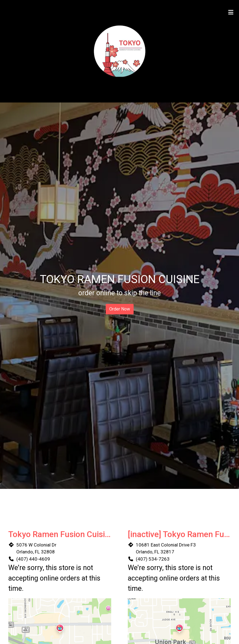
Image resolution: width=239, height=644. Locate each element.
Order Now (120, 309)
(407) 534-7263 (153, 559)
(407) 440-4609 (33, 559)
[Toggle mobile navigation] (231, 12)
